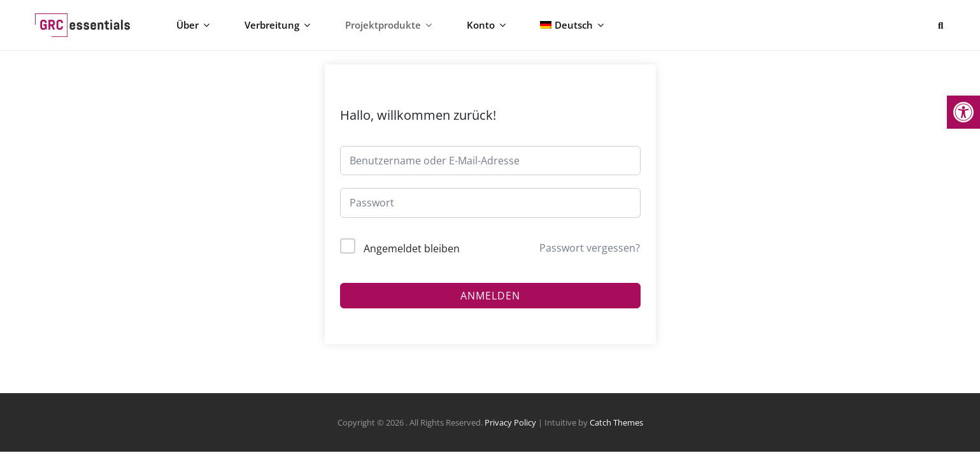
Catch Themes (616, 431)
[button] (963, 112)
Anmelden (490, 304)
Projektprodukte (382, 29)
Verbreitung (277, 29)
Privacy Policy (510, 431)
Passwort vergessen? (590, 256)
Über (199, 29)
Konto (473, 29)
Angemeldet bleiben (412, 257)
